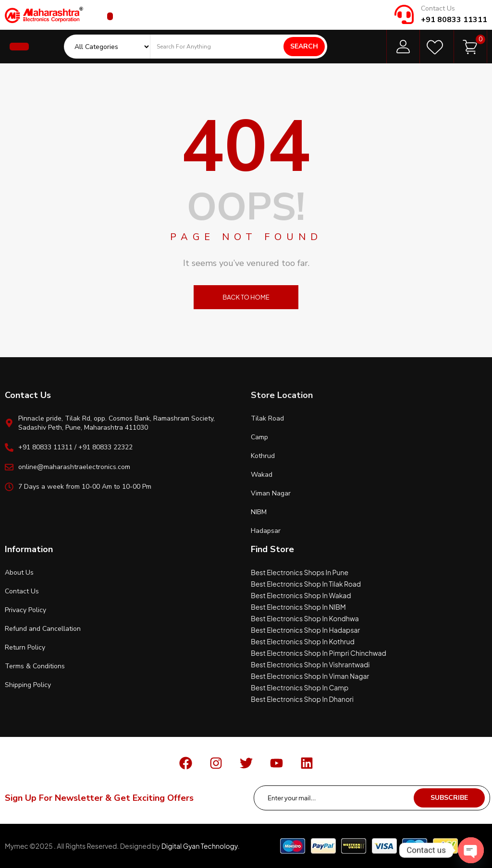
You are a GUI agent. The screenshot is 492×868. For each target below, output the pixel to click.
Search (304, 46)
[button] (110, 16)
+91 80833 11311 (454, 20)
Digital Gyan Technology (200, 846)
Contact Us (438, 8)
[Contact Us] (404, 14)
